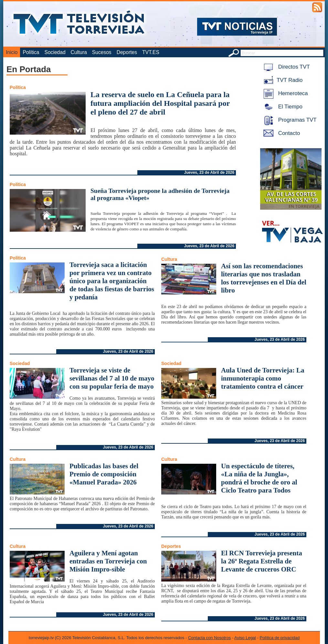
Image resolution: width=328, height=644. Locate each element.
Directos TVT (286, 67)
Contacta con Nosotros (209, 638)
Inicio (12, 52)
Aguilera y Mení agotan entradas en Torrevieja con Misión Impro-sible (108, 561)
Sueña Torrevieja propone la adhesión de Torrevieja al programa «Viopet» (160, 194)
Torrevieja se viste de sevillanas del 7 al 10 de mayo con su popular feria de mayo (112, 378)
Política (31, 52)
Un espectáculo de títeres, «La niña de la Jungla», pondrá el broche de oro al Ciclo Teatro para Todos (259, 478)
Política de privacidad (280, 638)
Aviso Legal (245, 638)
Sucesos (102, 52)
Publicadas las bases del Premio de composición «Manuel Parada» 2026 (104, 474)
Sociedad (55, 52)
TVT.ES (151, 52)
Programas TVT (289, 120)
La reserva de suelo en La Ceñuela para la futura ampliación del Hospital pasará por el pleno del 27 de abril (160, 103)
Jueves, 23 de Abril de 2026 (209, 172)
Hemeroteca (285, 93)
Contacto (280, 133)
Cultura (79, 52)
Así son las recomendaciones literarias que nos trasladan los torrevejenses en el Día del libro (264, 278)
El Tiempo (282, 107)
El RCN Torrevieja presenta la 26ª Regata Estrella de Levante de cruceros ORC (262, 561)
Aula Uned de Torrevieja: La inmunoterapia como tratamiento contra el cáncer (263, 378)
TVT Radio (282, 80)
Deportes (127, 52)
